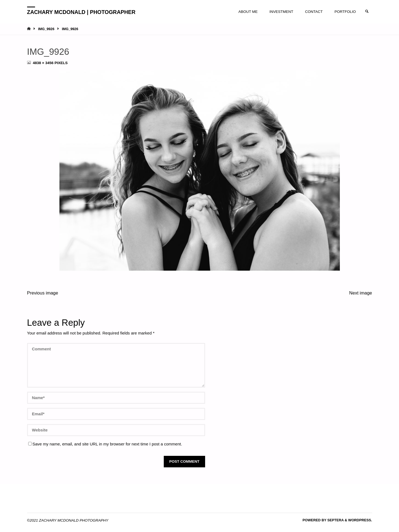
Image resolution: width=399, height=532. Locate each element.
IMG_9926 (46, 29)
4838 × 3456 (44, 63)
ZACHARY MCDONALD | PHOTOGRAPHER (81, 12)
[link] (367, 12)
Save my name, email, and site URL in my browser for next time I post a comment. (105, 444)
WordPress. (360, 520)
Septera (335, 520)
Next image (361, 293)
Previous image (43, 293)
